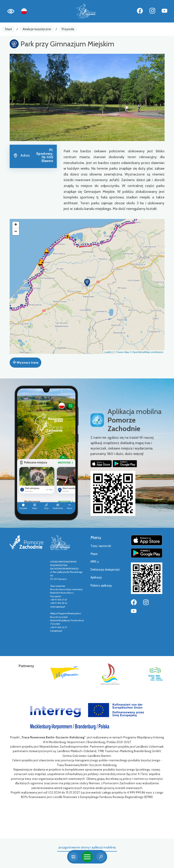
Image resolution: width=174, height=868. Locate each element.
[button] (87, 283)
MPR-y (95, 562)
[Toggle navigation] (87, 857)
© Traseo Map (121, 352)
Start (8, 29)
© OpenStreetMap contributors (146, 352)
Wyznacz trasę (25, 362)
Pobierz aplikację (101, 586)
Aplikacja (96, 577)
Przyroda (68, 29)
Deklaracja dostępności (105, 570)
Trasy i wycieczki (101, 546)
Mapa (94, 554)
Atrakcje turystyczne (37, 29)
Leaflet (108, 352)
